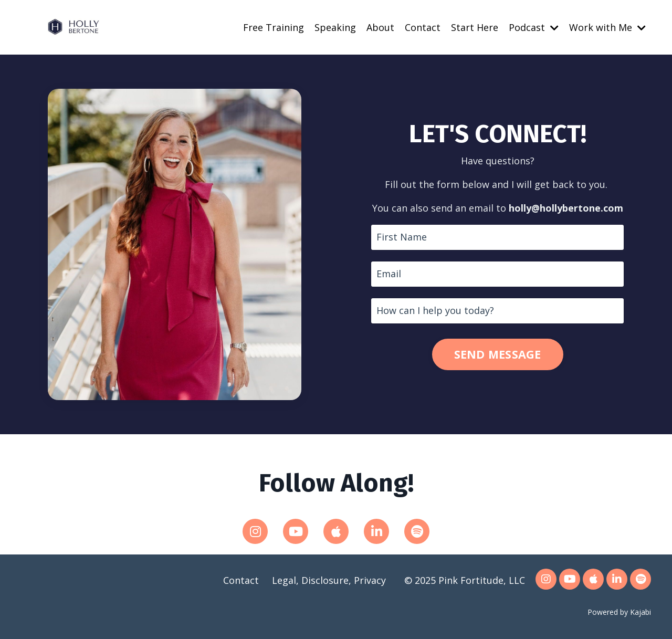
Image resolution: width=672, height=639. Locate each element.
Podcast (534, 27)
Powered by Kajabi (619, 612)
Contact (423, 27)
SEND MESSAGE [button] (497, 354)
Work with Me (607, 27)
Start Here (475, 27)
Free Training (274, 27)
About (380, 27)
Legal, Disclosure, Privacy (329, 580)
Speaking (335, 27)
